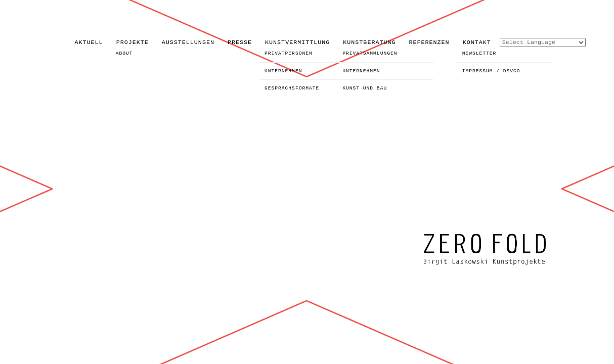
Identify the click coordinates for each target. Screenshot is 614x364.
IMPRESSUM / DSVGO (491, 71)
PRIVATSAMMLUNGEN (370, 53)
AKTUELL (89, 42)
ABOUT (124, 53)
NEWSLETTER (479, 53)
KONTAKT (477, 42)
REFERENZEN (429, 42)
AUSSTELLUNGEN (188, 42)
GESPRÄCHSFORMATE (292, 88)
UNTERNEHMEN (283, 71)
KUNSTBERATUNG (369, 42)
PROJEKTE (133, 42)
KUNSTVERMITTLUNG (297, 42)
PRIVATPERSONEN (289, 53)
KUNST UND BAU (365, 88)
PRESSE (240, 42)
